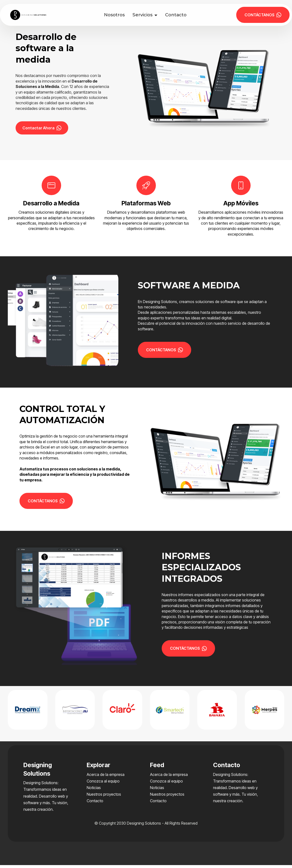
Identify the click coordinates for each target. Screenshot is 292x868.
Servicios (144, 15)
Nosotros (116, 15)
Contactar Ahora (43, 129)
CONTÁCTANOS (263, 15)
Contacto (178, 15)
